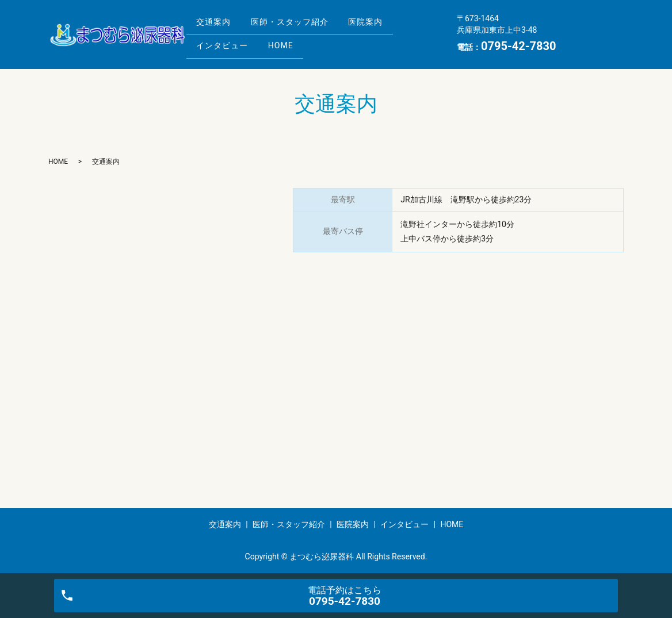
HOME (287, 43)
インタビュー (224, 43)
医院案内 (376, 25)
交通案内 (216, 25)
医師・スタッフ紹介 (296, 25)
